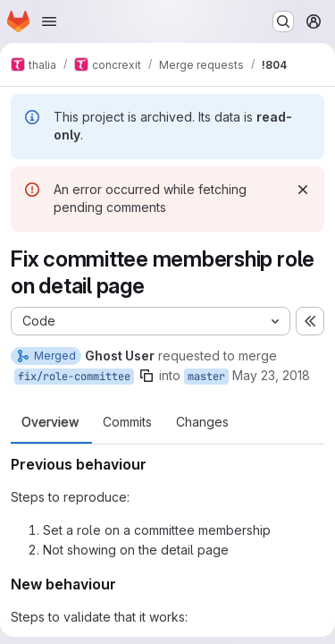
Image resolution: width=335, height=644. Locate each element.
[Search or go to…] (283, 21)
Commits (127, 422)
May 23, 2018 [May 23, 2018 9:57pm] (271, 375)
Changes (202, 422)
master (206, 377)
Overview (50, 422)
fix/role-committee (74, 377)
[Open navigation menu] (49, 21)
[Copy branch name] (147, 376)
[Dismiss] (303, 190)
